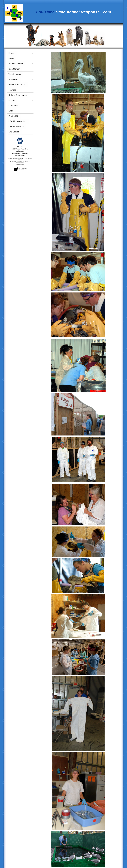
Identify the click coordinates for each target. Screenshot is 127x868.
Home (11, 53)
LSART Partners (16, 127)
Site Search (14, 132)
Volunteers (13, 79)
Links (11, 111)
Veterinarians (15, 74)
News (11, 58)
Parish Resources (17, 85)
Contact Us (14, 116)
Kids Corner (14, 69)
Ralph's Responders (18, 95)
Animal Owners (16, 64)
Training (12, 90)
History (12, 100)
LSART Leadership (17, 121)
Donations (13, 106)
